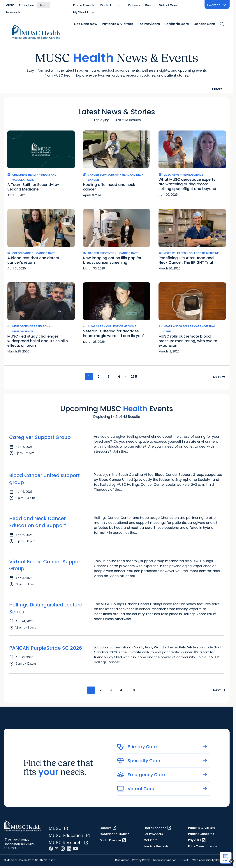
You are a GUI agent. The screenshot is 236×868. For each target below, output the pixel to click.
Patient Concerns (201, 834)
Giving (150, 5)
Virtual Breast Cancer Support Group (46, 565)
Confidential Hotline (115, 834)
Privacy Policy (141, 860)
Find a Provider (84, 5)
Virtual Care (168, 5)
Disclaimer (122, 860)
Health (44, 5)
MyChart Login (84, 12)
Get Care (151, 840)
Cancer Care (204, 24)
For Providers (149, 24)
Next (219, 377)
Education (27, 5)
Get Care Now (86, 24)
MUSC (10, 5)
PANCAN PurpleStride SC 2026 (46, 648)
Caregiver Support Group (40, 437)
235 (134, 376)
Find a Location (112, 5)
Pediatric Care (177, 24)
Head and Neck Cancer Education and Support (38, 522)
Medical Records (156, 846)
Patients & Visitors (117, 24)
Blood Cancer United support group (44, 479)
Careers (134, 5)
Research (13, 12)
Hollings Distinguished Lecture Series (46, 608)
